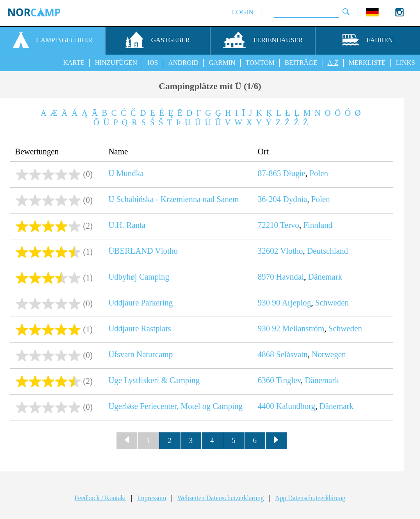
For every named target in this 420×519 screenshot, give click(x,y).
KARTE (74, 63)
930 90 (269, 303)
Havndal (290, 277)
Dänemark (325, 277)
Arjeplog (296, 303)
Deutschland (328, 251)
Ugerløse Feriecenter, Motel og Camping (175, 406)
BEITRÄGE (301, 63)
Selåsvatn (292, 354)
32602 (268, 251)
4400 (266, 406)
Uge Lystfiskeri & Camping (154, 380)
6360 (266, 380)
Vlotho (292, 251)
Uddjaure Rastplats (140, 328)
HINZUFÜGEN (116, 63)
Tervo (290, 225)
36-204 (269, 199)
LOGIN (243, 12)
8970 (266, 277)
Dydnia (295, 199)
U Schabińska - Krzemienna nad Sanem (173, 199)
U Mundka (126, 173)
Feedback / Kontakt (100, 498)
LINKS (405, 63)
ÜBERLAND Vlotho (143, 251)
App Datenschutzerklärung (310, 498)
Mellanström (303, 328)
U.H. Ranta (127, 225)
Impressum (152, 498)
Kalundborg (296, 406)
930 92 (269, 328)
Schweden (332, 303)
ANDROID (183, 63)
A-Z (333, 63)
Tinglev (288, 380)
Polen (319, 173)
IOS (153, 63)
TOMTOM (260, 63)
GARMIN (222, 63)
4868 (266, 354)
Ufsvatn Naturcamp (140, 354)
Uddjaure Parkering (140, 303)
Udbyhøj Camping (139, 277)
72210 (268, 225)
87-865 (269, 173)
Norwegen (329, 354)
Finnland (318, 225)
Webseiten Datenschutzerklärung (221, 498)
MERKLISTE (367, 63)
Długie (294, 173)
